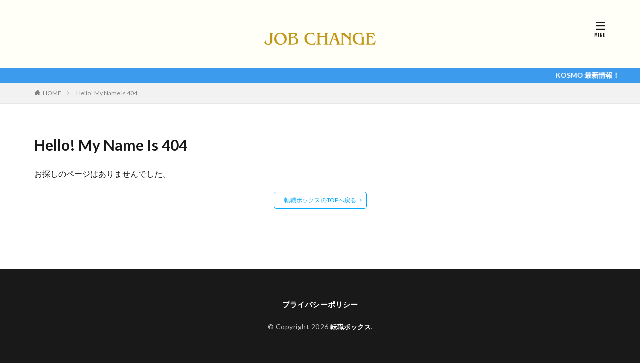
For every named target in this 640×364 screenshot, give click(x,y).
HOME (52, 93)
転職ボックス (350, 328)
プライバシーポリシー (320, 305)
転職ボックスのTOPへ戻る (320, 200)
